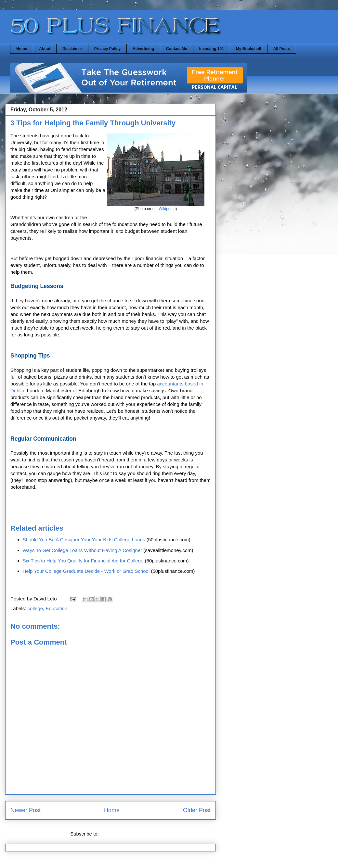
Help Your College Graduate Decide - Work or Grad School (86, 571)
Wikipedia (167, 209)
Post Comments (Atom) (125, 834)
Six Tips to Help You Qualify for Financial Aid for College (83, 561)
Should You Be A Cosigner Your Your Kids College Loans (84, 540)
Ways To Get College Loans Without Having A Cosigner (83, 550)
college (35, 608)
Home (22, 49)
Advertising (143, 49)
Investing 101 (212, 49)
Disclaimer (72, 49)
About (45, 49)
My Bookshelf (249, 49)
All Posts (282, 49)
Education (56, 608)
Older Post (197, 810)
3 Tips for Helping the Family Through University (93, 123)
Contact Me (177, 49)
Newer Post (26, 810)
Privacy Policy (107, 49)
